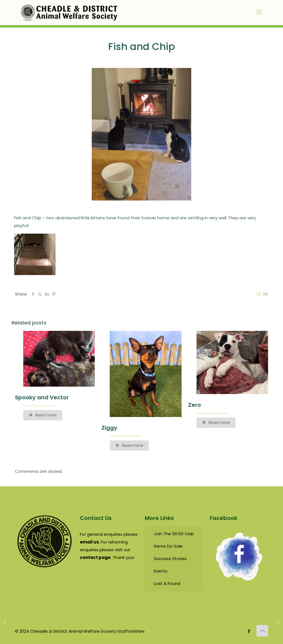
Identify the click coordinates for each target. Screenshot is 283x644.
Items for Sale (168, 546)
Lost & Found (167, 583)
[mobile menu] (259, 12)
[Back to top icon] (262, 631)
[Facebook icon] (249, 631)
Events (161, 571)
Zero (195, 405)
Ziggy (109, 428)
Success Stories (170, 559)
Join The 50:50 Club (174, 534)
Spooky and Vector (42, 397)
